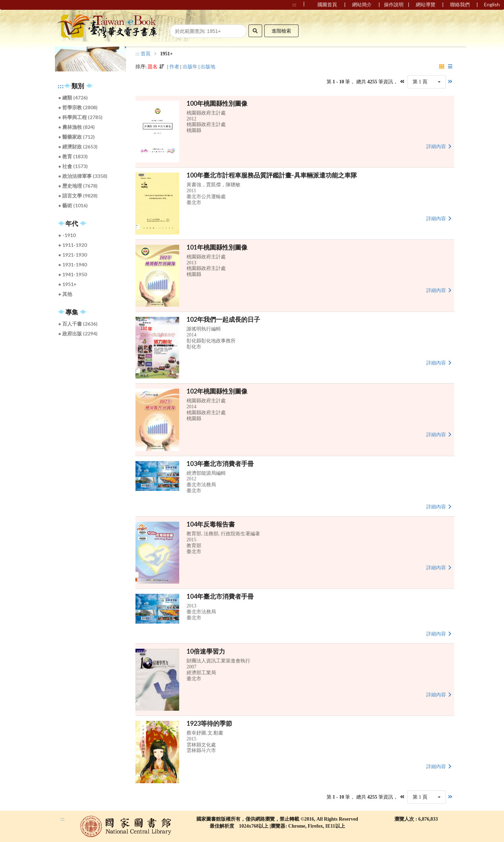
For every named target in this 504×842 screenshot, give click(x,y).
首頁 (146, 54)
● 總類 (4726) (73, 98)
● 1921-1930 (73, 255)
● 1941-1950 (73, 274)
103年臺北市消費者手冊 (220, 464)
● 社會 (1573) (73, 166)
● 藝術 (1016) (73, 205)
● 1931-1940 (73, 265)
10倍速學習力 (206, 651)
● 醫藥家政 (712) (77, 137)
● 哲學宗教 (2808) (78, 107)
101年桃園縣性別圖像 (217, 247)
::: (61, 86)
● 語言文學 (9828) (78, 196)
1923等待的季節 (209, 723)
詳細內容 (440, 146)
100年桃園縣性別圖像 (217, 103)
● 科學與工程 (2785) (80, 117)
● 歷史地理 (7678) (78, 186)
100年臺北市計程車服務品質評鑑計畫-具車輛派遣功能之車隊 (272, 175)
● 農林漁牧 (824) (77, 127)
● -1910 (67, 235)
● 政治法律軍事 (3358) (83, 176)
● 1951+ (68, 284)
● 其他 (65, 294)
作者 (174, 67)
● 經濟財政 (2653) (78, 147)
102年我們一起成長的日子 (223, 319)
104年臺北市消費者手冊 (220, 596)
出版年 (190, 67)
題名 (153, 67)
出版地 (208, 67)
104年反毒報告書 (211, 524)
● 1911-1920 (73, 245)
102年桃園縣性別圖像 (217, 391)
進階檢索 (281, 31)
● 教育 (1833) (73, 156)
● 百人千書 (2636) (78, 324)
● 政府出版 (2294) (78, 333)
